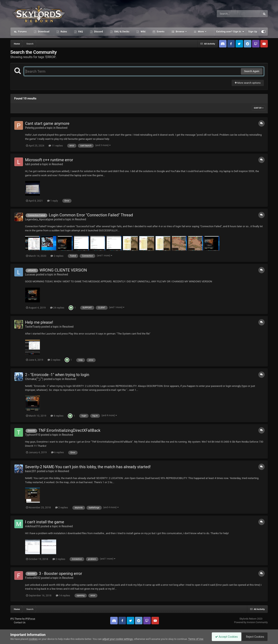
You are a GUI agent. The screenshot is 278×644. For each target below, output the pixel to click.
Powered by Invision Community (251, 622)
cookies (33, 639)
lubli (28, 164)
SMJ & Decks (122, 32)
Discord (98, 32)
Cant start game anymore (47, 123)
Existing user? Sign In (230, 32)
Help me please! (39, 322)
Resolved (62, 128)
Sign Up (253, 32)
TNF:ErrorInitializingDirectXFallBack (69, 430)
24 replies (57, 308)
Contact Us (20, 623)
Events (160, 32)
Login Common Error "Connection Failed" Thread (91, 215)
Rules (63, 32)
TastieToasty (33, 327)
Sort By (259, 108)
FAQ (80, 32)
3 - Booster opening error (61, 574)
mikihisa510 (33, 526)
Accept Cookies (224, 637)
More (201, 32)
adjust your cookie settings (118, 639)
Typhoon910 (33, 435)
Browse (180, 32)
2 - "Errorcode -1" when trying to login (57, 375)
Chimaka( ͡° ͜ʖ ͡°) (34, 379)
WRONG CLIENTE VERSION (63, 270)
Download (43, 32)
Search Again (252, 71)
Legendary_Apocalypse (39, 219)
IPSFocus (30, 619)
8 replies (57, 416)
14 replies (63, 595)
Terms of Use (196, 639)
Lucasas (30, 274)
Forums (22, 32)
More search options (248, 83)
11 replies (56, 146)
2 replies (57, 256)
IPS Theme (16, 619)
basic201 (31, 471)
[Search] (229, 14)
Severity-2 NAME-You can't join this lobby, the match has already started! (88, 467)
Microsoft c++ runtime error (49, 160)
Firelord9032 (33, 578)
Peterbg (30, 128)
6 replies (57, 452)
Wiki (143, 32)
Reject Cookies (254, 637)
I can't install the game (45, 522)
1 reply (53, 201)
